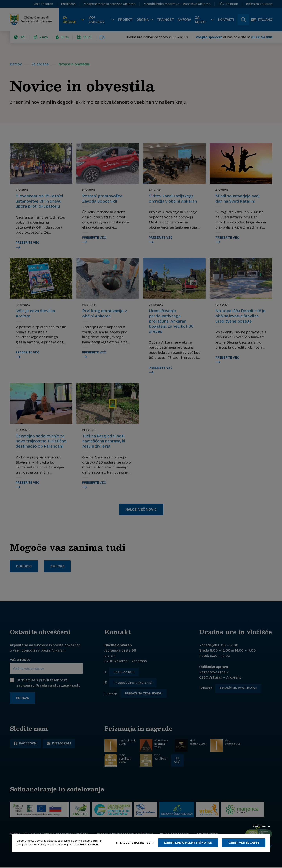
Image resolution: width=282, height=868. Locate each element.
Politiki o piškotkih (87, 845)
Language (262, 826)
